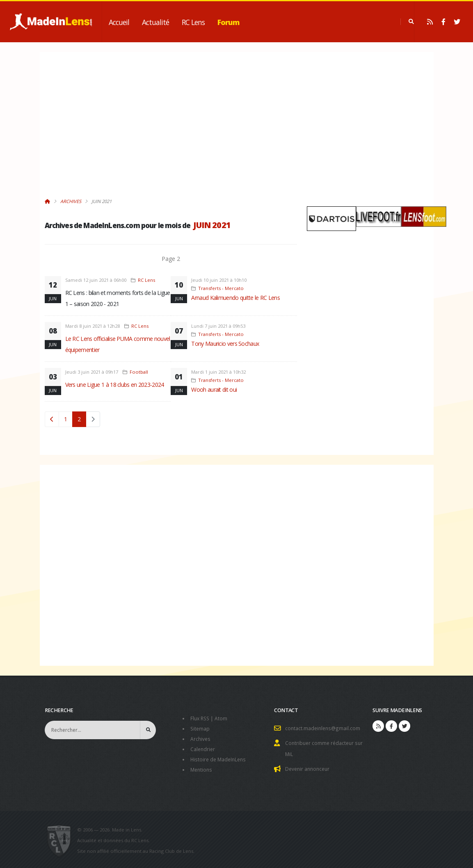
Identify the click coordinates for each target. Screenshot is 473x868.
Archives (71, 201)
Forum (229, 22)
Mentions (202, 767)
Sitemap (200, 728)
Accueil (119, 22)
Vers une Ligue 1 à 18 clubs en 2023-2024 (115, 385)
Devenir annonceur (309, 767)
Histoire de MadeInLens (220, 757)
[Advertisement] (171, 129)
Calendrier (203, 748)
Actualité (155, 22)
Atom (223, 718)
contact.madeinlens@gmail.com (324, 728)
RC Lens (193, 22)
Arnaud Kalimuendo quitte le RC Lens (235, 298)
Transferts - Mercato (221, 288)
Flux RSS (201, 718)
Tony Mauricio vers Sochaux (225, 344)
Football (139, 372)
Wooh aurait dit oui (214, 389)
